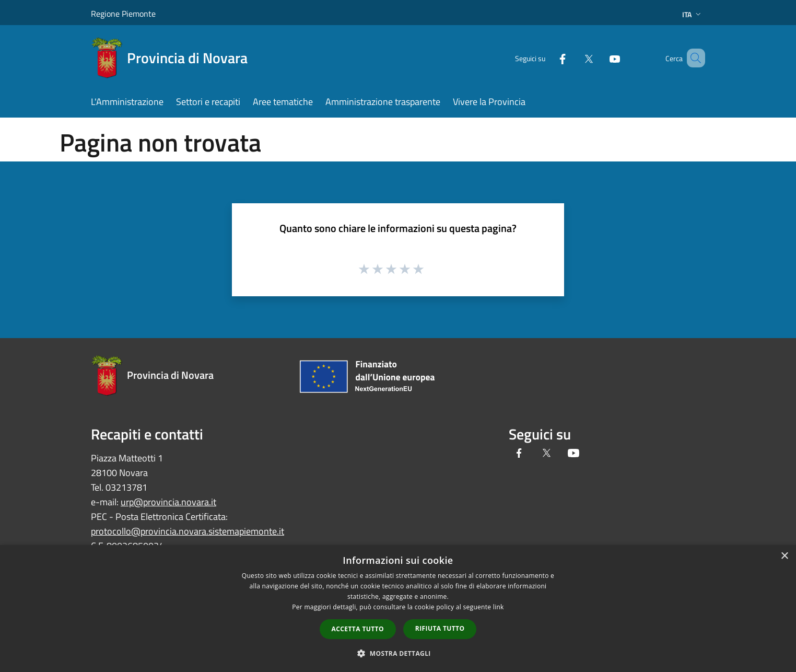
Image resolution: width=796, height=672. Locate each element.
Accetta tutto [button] (358, 629)
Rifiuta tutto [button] (440, 628)
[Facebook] (547, 58)
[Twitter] (573, 58)
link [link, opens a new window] (499, 607)
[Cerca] (693, 58)
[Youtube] (600, 58)
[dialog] (398, 609)
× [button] (784, 556)
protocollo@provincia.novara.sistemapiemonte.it (188, 531)
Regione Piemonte (123, 14)
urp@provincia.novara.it (168, 502)
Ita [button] (693, 14)
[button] (398, 653)
